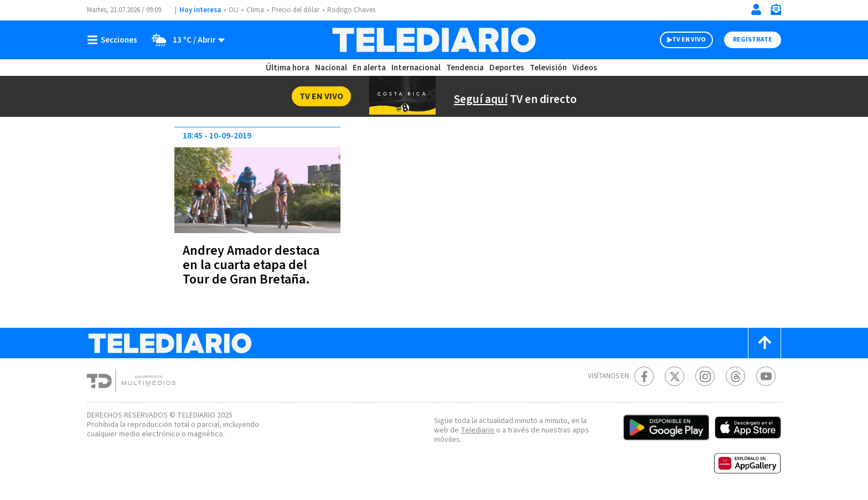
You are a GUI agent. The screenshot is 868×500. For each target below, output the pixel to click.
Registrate (751, 40)
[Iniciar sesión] (756, 9)
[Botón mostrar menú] (115, 40)
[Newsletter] (776, 12)
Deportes (506, 68)
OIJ (234, 10)
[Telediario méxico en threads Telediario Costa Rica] (735, 376)
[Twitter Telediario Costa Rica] (675, 376)
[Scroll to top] (764, 343)
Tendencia (464, 68)
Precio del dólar (298, 10)
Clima (256, 10)
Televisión (546, 68)
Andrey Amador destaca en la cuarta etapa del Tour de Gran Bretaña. (254, 265)
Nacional (332, 68)
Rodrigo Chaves (357, 10)
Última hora (289, 68)
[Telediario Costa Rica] (434, 40)
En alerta (370, 68)
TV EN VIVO (679, 40)
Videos (582, 68)
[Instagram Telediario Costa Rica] (705, 376)
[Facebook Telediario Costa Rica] (644, 376)
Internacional (416, 68)
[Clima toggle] (185, 40)
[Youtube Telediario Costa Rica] (766, 376)
